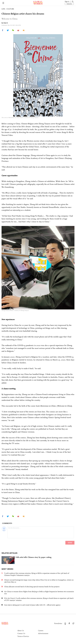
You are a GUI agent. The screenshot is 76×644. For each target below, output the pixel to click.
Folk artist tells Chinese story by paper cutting (33, 557)
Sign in (67, 2)
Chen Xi (5, 23)
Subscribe (69, 4)
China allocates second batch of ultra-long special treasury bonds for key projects (32, 587)
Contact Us (21, 633)
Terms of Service (23, 636)
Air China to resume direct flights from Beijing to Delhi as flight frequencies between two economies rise (39, 593)
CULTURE (10, 9)
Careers (41, 631)
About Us (21, 631)
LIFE (3, 9)
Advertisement (43, 633)
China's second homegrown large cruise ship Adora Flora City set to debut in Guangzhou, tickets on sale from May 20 (39, 581)
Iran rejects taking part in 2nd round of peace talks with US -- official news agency (32, 605)
